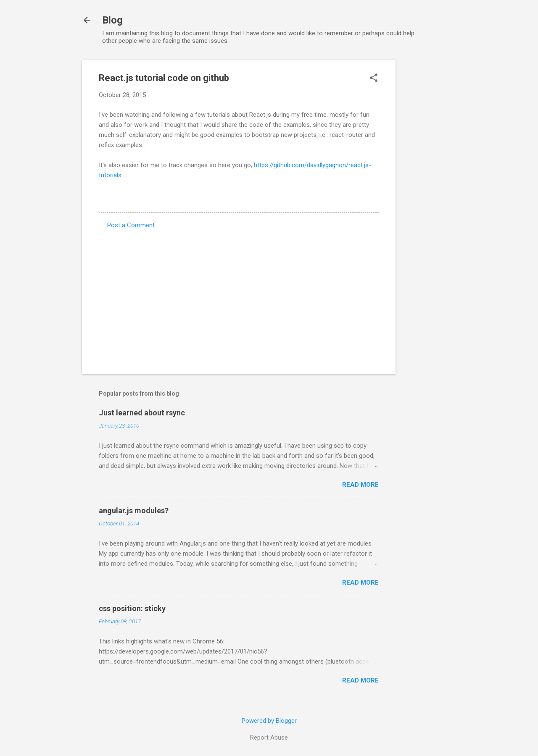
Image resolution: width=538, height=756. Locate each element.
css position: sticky (132, 608)
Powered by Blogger (269, 721)
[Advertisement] (429, 186)
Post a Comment (131, 225)
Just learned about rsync (142, 413)
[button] (374, 79)
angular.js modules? (134, 511)
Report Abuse (269, 738)
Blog (112, 20)
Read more (360, 485)
